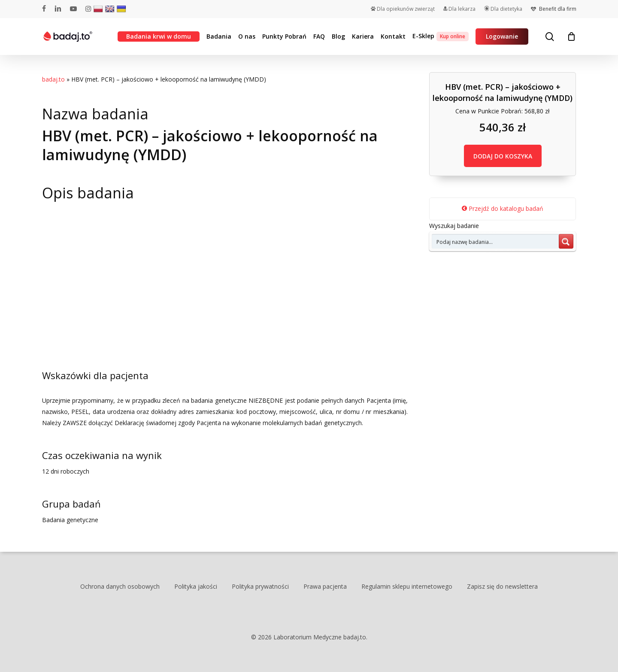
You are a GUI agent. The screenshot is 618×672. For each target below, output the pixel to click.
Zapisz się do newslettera (502, 586)
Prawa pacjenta (325, 586)
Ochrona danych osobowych (120, 586)
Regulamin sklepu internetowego (407, 586)
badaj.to (53, 79)
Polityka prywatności (260, 586)
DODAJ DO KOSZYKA (503, 156)
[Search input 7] (496, 241)
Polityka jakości (196, 586)
